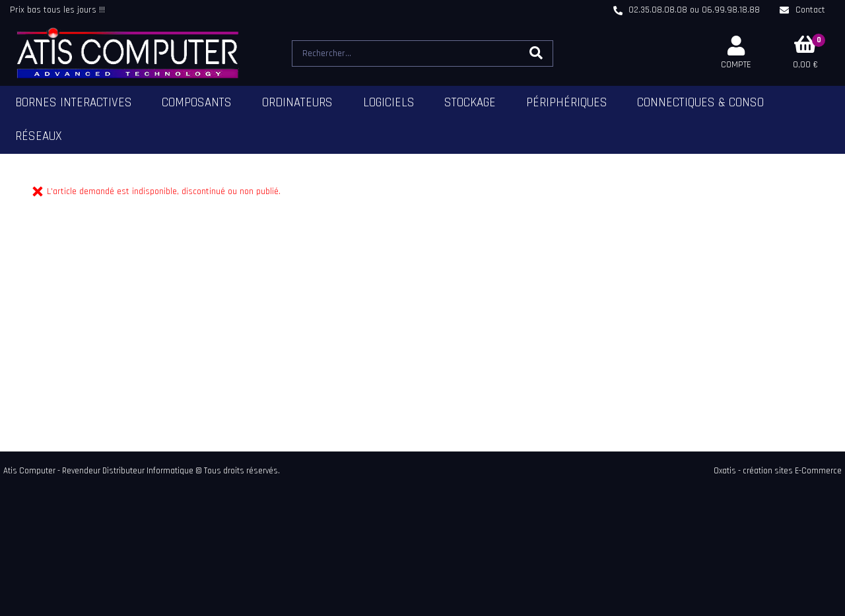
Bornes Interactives (74, 103)
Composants (197, 103)
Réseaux (39, 136)
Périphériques (567, 103)
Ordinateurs (297, 103)
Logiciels (389, 103)
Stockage (470, 103)
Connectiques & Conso (700, 103)
